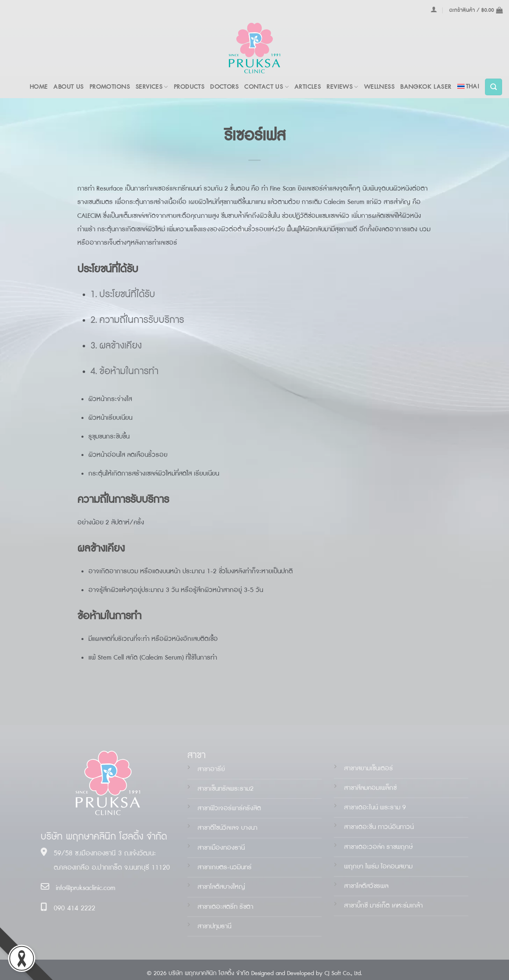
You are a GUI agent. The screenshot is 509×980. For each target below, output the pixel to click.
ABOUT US (68, 87)
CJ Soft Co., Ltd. (343, 973)
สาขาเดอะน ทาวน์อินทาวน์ (379, 827)
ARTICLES (308, 87)
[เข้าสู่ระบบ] (434, 9)
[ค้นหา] (494, 87)
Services (152, 87)
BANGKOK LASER (426, 87)
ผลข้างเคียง (121, 346)
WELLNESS (379, 87)
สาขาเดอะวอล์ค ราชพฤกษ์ (378, 847)
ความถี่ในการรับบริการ (142, 320)
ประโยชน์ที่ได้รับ (127, 295)
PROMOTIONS (110, 87)
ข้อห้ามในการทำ (129, 372)
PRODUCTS (189, 87)
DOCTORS (224, 87)
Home (39, 87)
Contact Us (267, 87)
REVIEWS (342, 87)
